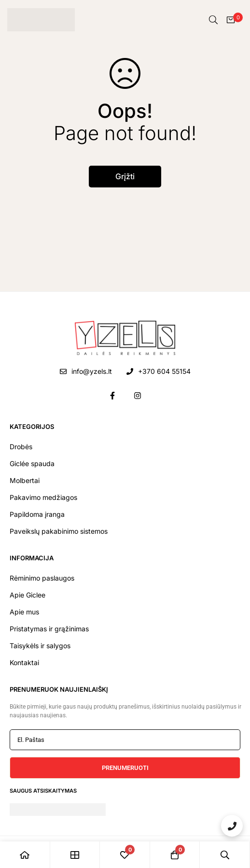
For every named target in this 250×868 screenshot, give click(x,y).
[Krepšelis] (231, 20)
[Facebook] (112, 396)
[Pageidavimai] (125, 855)
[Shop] (75, 855)
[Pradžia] (25, 855)
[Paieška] (213, 20)
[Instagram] (138, 396)
